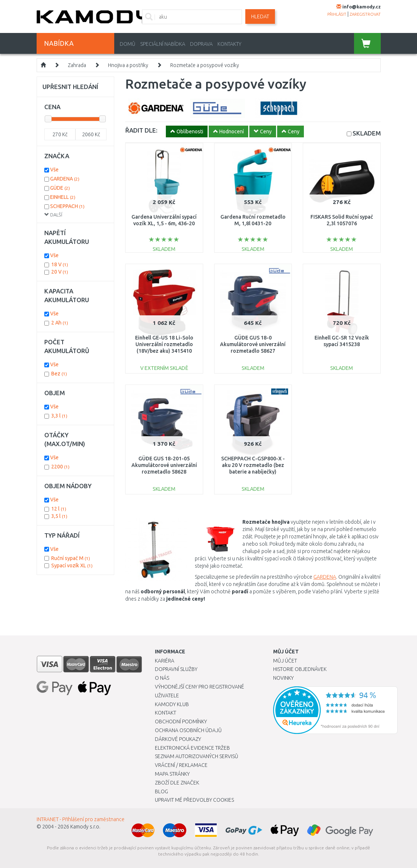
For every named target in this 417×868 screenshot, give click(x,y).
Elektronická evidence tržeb (192, 748)
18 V (60, 264)
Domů (128, 44)
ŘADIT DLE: (141, 130)
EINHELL (63, 197)
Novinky (283, 678)
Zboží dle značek (177, 783)
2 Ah (60, 323)
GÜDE (60, 188)
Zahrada (77, 65)
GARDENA (325, 577)
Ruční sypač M (71, 558)
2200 (60, 467)
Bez (59, 374)
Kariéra (165, 661)
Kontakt (165, 713)
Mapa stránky (172, 774)
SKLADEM (367, 133)
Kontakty (229, 44)
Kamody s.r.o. (85, 827)
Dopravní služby (176, 669)
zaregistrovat (365, 14)
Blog (161, 791)
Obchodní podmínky (181, 722)
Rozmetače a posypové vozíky (205, 65)
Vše (54, 170)
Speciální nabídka (163, 44)
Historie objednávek (300, 669)
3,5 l (59, 516)
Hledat (260, 16)
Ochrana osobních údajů (188, 730)
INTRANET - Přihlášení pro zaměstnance (81, 819)
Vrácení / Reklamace (181, 765)
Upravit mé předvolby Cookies (194, 800)
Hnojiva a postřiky (128, 65)
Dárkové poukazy (178, 739)
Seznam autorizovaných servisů (197, 756)
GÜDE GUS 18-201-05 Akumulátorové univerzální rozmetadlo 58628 (164, 465)
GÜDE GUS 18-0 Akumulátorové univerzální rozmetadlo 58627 (253, 344)
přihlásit (337, 14)
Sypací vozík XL (72, 565)
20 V (60, 272)
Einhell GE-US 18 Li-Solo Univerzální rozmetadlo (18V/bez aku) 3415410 (164, 344)
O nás (162, 678)
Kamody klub (172, 704)
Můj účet (285, 661)
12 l (59, 509)
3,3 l (59, 416)
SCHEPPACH (67, 206)
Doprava (201, 44)
